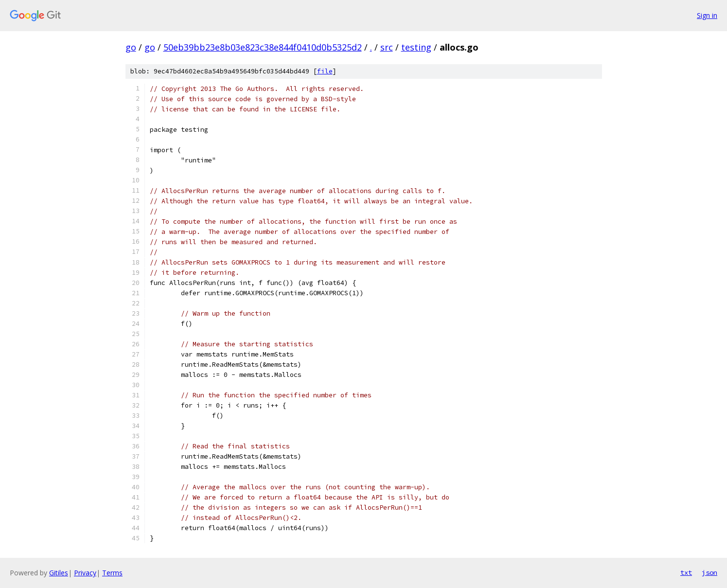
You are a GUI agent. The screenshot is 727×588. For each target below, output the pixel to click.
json (709, 572)
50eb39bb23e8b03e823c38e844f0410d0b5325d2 (263, 47)
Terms (112, 573)
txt (686, 572)
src (387, 47)
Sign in (707, 15)
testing (416, 47)
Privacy (85, 573)
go (131, 47)
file (325, 71)
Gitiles (59, 573)
